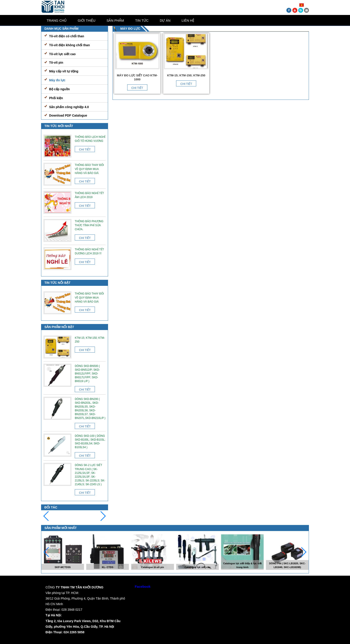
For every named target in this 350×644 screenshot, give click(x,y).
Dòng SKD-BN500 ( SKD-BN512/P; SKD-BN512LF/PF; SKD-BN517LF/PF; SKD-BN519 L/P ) (87, 374)
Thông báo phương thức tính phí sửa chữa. (89, 225)
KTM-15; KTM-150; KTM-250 (186, 75)
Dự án (165, 20)
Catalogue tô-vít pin (153, 567)
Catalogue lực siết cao (197, 567)
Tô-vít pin (56, 63)
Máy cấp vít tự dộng (64, 71)
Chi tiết (137, 88)
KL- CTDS (107, 567)
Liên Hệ (188, 20)
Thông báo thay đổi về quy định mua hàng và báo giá (89, 169)
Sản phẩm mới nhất (61, 528)
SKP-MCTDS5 (63, 567)
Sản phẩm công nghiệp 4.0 (69, 107)
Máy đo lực (57, 80)
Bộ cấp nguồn (59, 89)
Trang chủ (57, 20)
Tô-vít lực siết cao (62, 54)
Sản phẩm (115, 20)
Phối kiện (56, 98)
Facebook (143, 586)
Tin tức (142, 20)
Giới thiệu (86, 20)
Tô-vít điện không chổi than (69, 45)
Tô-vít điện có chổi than (67, 36)
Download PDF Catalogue (68, 115)
